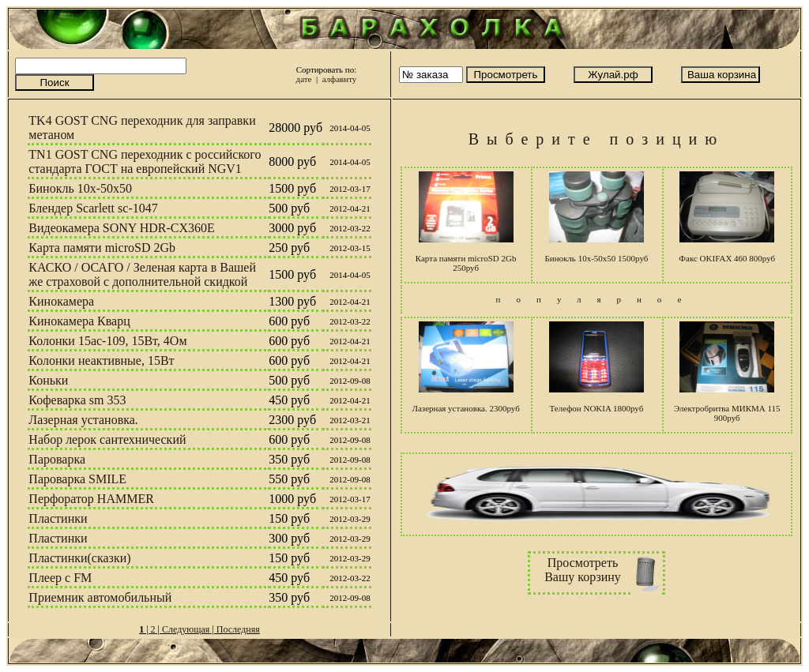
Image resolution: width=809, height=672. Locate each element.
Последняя (238, 629)
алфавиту (340, 79)
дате (304, 79)
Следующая (186, 629)
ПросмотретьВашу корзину (583, 570)
